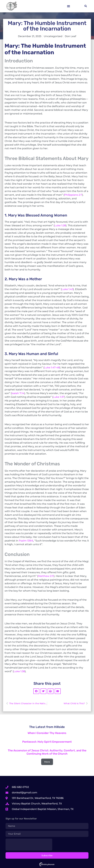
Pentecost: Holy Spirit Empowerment (47, 742)
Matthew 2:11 (46, 576)
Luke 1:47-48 (52, 368)
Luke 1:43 (67, 289)
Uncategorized (53, 36)
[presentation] (29, 845)
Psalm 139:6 (26, 541)
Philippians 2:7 (73, 195)
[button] (69, 6)
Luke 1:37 (59, 397)
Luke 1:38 (19, 671)
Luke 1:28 (60, 225)
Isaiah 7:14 (18, 393)
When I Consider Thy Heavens (47, 733)
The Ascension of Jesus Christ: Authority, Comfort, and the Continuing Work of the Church (47, 752)
